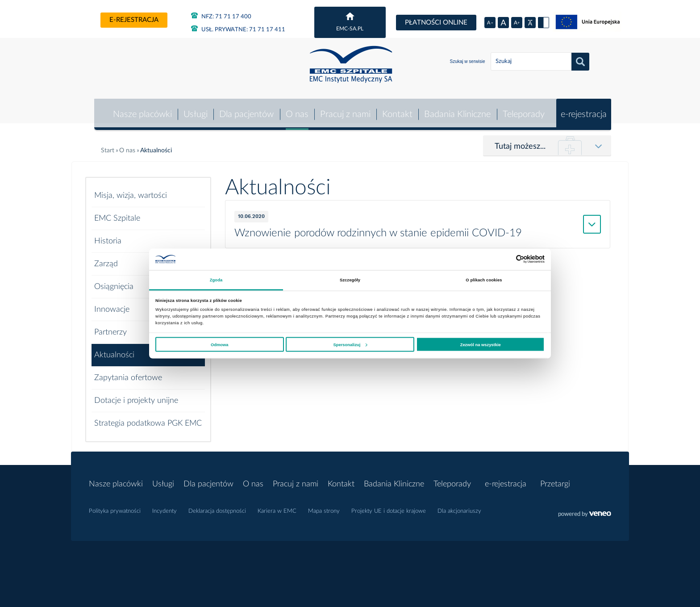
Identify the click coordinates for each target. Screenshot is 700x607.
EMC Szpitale (117, 213)
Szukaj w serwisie (468, 61)
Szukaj (580, 62)
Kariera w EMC (277, 506)
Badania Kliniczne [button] (457, 109)
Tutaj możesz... (520, 141)
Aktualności (114, 350)
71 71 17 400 (221, 17)
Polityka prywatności (115, 506)
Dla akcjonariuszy (459, 506)
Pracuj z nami (344, 109)
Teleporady (523, 109)
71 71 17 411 (238, 30)
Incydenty (165, 506)
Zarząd (106, 259)
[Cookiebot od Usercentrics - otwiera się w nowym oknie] (506, 259)
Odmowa (220, 344)
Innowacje (112, 304)
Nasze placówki (141, 109)
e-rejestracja (134, 20)
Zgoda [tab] (216, 280)
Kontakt (397, 109)
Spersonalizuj (350, 344)
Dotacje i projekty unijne (136, 395)
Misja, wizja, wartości (131, 190)
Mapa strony (324, 506)
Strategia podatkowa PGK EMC (148, 418)
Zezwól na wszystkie (481, 344)
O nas (296, 109)
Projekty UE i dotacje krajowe (389, 506)
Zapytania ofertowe (128, 373)
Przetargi (555, 479)
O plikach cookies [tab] (484, 280)
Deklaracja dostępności (217, 506)
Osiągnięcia (114, 281)
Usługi (194, 109)
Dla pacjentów (246, 109)
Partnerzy (110, 327)
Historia (108, 236)
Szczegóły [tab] (350, 280)
